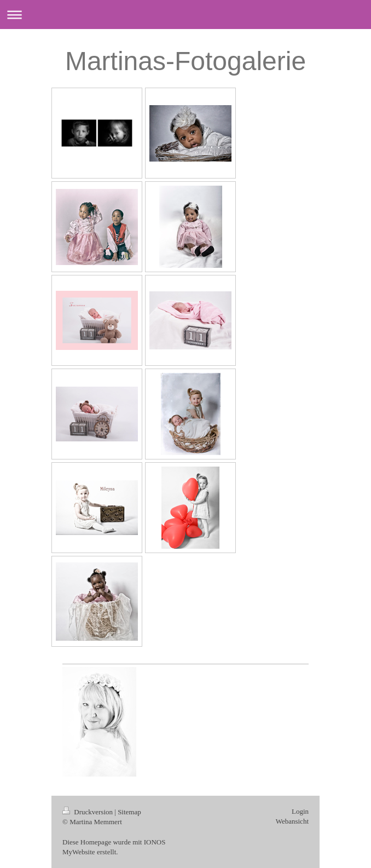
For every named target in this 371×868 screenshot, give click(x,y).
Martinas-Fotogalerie (185, 61)
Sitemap (129, 812)
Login (300, 811)
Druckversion (88, 812)
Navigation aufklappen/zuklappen (185, 15)
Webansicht (292, 821)
